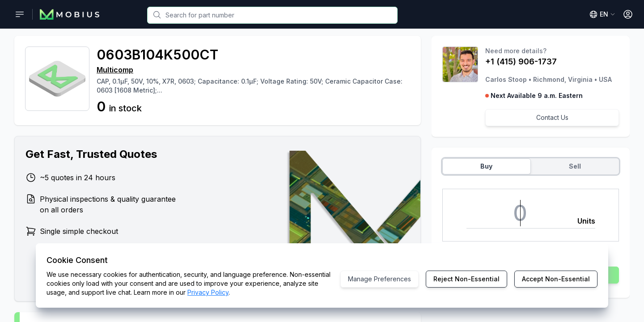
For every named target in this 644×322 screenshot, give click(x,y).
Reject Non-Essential (466, 279)
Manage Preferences (379, 279)
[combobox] (272, 15)
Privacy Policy (208, 292)
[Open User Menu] (628, 14)
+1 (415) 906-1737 (521, 61)
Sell (575, 166)
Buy (486, 166)
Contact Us (552, 117)
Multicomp (115, 70)
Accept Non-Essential (556, 279)
